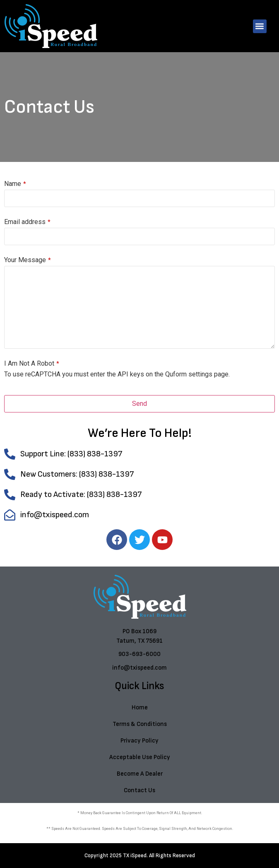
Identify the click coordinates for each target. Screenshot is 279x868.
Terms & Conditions (140, 724)
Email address (27, 222)
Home (140, 708)
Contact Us (139, 790)
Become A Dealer (140, 774)
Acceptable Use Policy (140, 757)
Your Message (28, 260)
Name (15, 184)
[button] (260, 26)
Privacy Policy (139, 741)
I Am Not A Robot (32, 364)
